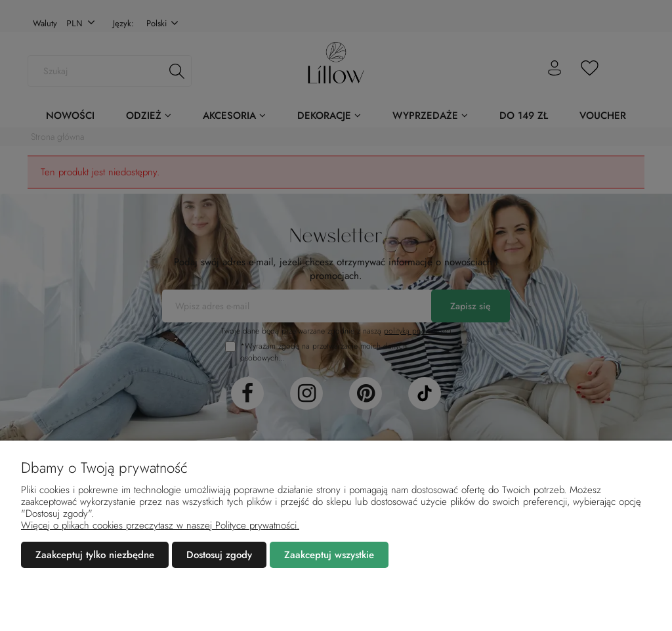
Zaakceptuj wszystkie (329, 555)
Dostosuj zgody (219, 555)
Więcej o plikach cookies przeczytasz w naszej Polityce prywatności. (160, 525)
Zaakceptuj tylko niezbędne (95, 555)
